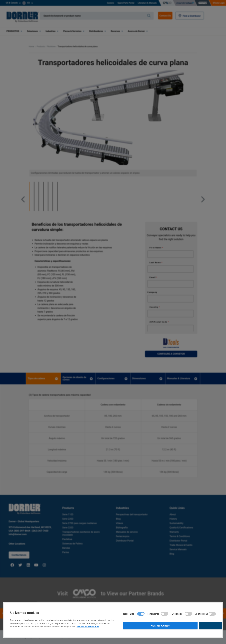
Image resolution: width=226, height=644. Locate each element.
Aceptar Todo (193, 625)
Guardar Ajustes (146, 625)
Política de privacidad (88, 626)
